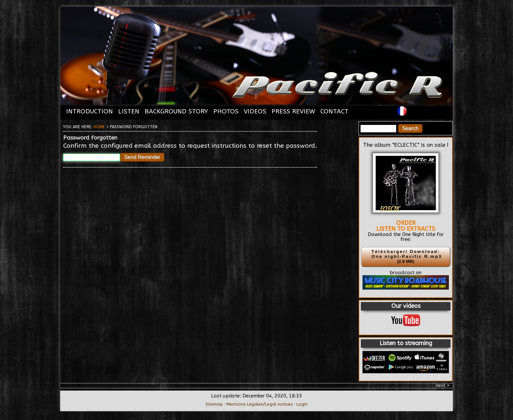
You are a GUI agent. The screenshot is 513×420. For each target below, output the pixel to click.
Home (99, 127)
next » (443, 386)
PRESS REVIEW (293, 111)
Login (302, 404)
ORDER (406, 223)
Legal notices (279, 404)
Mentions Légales (245, 404)
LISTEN (129, 111)
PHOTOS (226, 111)
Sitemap (214, 404)
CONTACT (334, 111)
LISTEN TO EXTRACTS (406, 229)
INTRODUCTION (89, 111)
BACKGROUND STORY (176, 111)
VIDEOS (255, 111)
